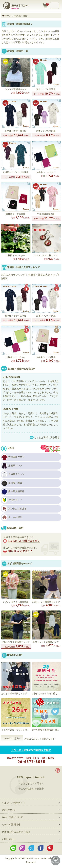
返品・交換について (12, 817)
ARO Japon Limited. (31, 777)
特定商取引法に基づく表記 (16, 832)
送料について (9, 810)
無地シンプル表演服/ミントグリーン (21, 381)
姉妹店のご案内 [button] (11, 739)
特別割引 (30, 789)
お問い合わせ (9, 839)
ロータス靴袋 (9, 413)
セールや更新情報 (11, 824)
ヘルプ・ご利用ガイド (14, 803)
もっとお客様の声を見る (47, 437)
